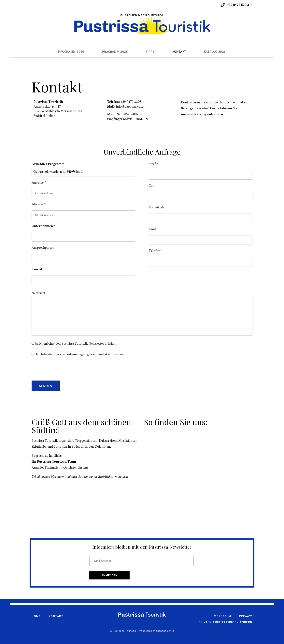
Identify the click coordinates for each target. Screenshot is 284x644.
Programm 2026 (71, 52)
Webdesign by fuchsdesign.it (156, 631)
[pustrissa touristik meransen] (198, 472)
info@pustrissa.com (130, 106)
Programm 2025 (115, 52)
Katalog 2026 (215, 52)
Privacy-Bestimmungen (70, 354)
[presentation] (62, 370)
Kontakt (179, 52)
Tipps (150, 52)
